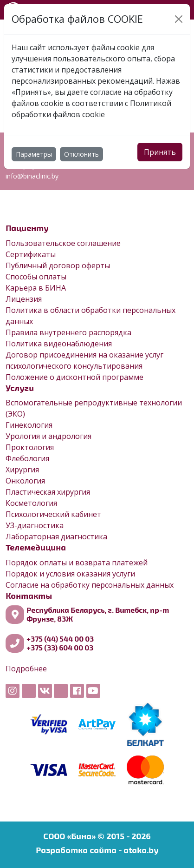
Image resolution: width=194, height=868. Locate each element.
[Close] (179, 19)
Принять (160, 152)
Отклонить (81, 154)
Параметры (34, 154)
